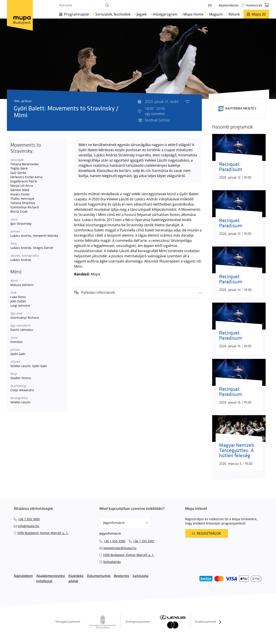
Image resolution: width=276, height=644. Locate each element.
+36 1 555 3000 (29, 519)
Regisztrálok (207, 533)
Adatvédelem (23, 576)
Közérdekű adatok (76, 579)
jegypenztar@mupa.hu (120, 548)
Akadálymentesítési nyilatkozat (51, 579)
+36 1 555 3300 (114, 541)
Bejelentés (122, 576)
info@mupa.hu (28, 526)
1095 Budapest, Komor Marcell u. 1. (43, 533)
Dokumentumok (99, 576)
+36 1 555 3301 (144, 541)
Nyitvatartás (112, 562)
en (210, 5)
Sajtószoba (140, 576)
